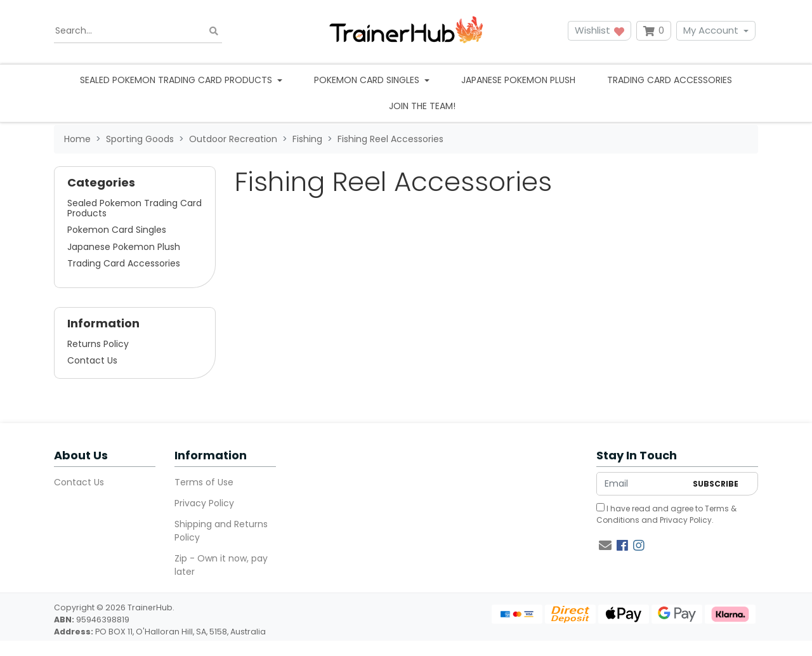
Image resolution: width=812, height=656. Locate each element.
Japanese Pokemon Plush (518, 80)
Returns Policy (98, 344)
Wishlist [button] (599, 30)
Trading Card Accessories (670, 80)
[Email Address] (641, 484)
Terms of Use (204, 482)
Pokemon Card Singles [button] (368, 80)
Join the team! (422, 106)
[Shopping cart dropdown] (654, 31)
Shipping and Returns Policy (221, 531)
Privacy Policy (204, 503)
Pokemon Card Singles (117, 230)
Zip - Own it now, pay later (221, 565)
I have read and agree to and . (666, 514)
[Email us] (605, 546)
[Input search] (138, 31)
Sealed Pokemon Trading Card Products (134, 208)
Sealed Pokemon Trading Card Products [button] (177, 80)
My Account (711, 30)
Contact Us (92, 360)
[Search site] (214, 31)
